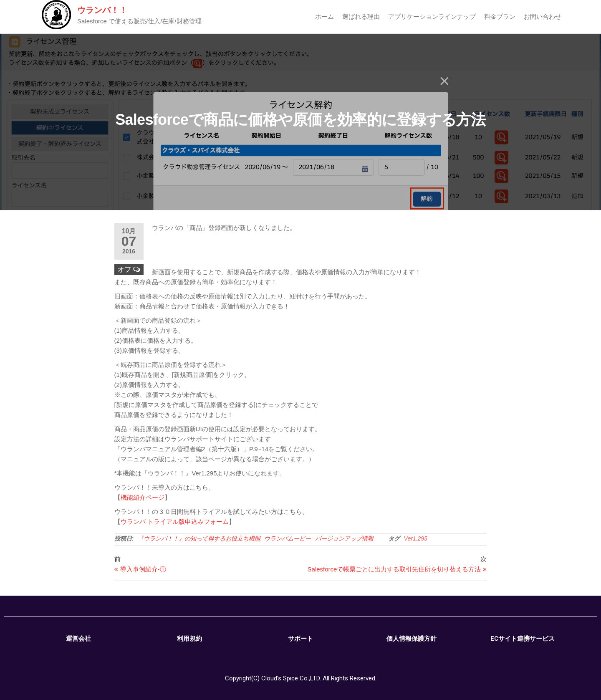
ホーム (324, 16)
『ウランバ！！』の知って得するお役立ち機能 (199, 538)
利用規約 (189, 639)
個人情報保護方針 (412, 639)
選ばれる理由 (361, 16)
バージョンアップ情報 (344, 538)
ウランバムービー (288, 538)
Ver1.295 (416, 538)
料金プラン (500, 16)
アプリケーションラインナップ (432, 16)
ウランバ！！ (102, 10)
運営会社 (78, 639)
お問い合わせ (543, 16)
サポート (300, 639)
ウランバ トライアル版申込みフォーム (175, 522)
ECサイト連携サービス (523, 639)
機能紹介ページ (143, 497)
